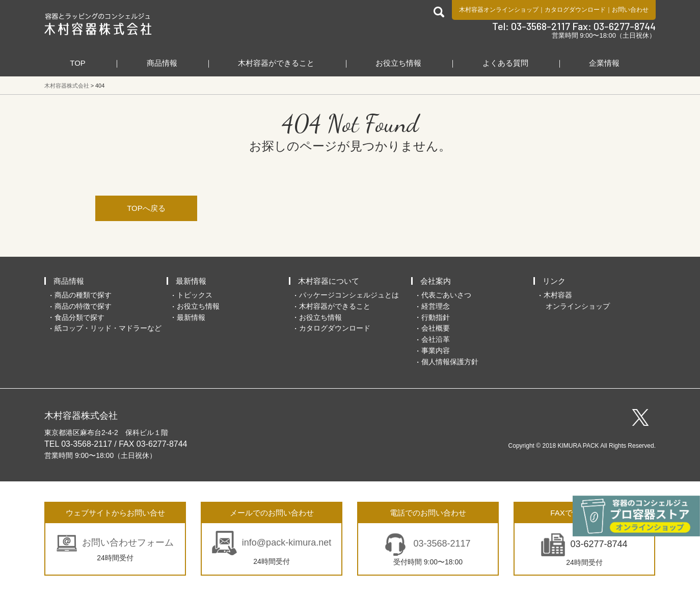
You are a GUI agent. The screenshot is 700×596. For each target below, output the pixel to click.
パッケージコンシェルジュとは (349, 295)
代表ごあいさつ (446, 295)
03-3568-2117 (440, 544)
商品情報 (162, 63)
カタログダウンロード (575, 10)
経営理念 (436, 306)
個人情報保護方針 (450, 362)
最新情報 (191, 281)
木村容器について (329, 281)
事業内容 (436, 350)
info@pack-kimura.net (287, 543)
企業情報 (604, 63)
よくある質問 (505, 63)
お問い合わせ (630, 10)
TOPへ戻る (146, 208)
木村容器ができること (276, 63)
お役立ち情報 (398, 63)
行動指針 (436, 317)
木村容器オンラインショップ (499, 10)
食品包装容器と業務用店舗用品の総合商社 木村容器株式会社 (98, 24)
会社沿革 (436, 339)
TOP (78, 63)
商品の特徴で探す (83, 306)
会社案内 (436, 281)
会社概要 (436, 328)
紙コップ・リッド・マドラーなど (108, 328)
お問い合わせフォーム (128, 543)
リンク (554, 281)
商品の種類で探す (83, 295)
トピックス (195, 295)
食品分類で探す (79, 317)
